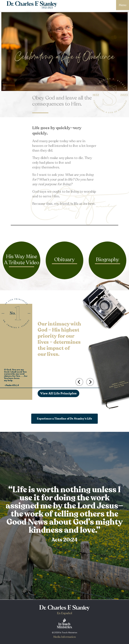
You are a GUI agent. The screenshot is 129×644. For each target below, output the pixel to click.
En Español (64, 613)
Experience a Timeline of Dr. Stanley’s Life (64, 419)
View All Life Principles (58, 393)
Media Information (64, 637)
